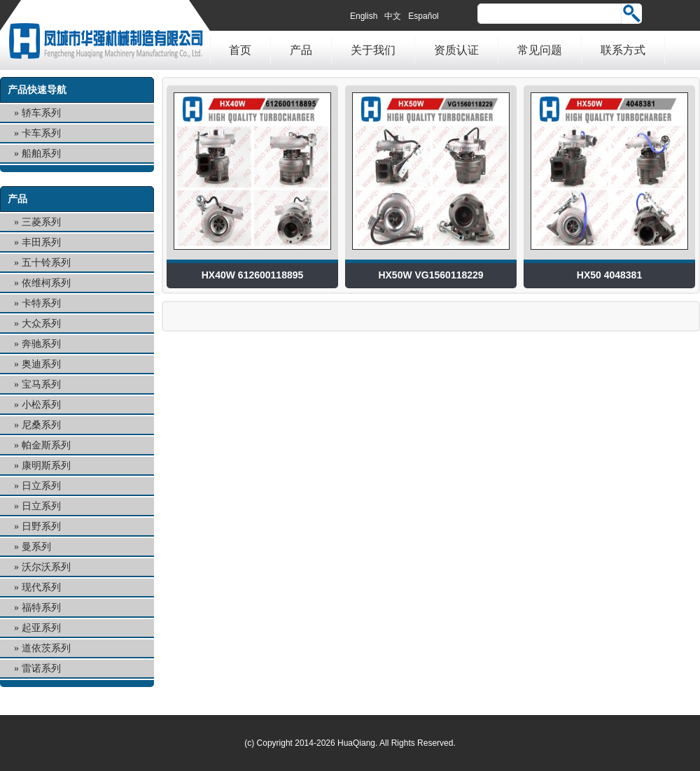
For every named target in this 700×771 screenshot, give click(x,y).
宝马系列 (41, 384)
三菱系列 (41, 222)
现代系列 (41, 587)
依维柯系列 (46, 283)
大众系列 (41, 324)
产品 (301, 50)
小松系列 (41, 405)
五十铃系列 (46, 263)
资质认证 (456, 50)
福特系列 (41, 608)
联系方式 (623, 50)
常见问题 (540, 50)
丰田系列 (41, 242)
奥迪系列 (41, 364)
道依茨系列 (46, 648)
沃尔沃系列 (46, 567)
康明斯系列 (46, 466)
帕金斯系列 (46, 445)
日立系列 (41, 486)
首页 (240, 50)
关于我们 (373, 50)
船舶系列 (41, 154)
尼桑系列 (41, 425)
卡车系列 (41, 133)
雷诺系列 (41, 669)
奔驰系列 (41, 344)
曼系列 (36, 547)
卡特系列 (41, 303)
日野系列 (41, 526)
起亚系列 (41, 628)
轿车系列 (41, 113)
